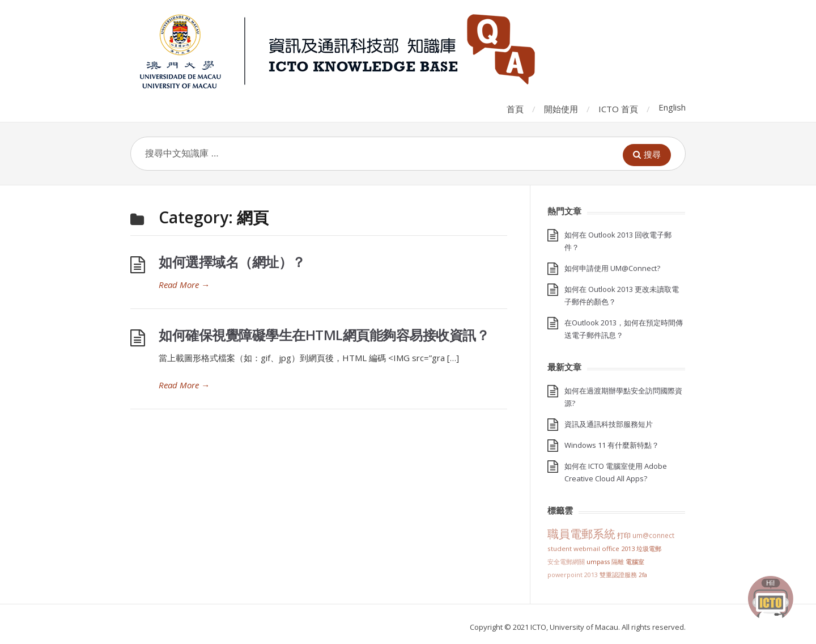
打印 (624, 535)
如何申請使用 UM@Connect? (612, 268)
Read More (184, 285)
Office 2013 (618, 548)
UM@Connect (653, 535)
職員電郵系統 (581, 534)
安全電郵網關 (566, 562)
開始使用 (561, 109)
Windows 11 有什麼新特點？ (612, 445)
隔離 (618, 562)
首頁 (515, 109)
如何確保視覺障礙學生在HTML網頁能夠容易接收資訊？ (324, 335)
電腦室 (635, 562)
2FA (643, 575)
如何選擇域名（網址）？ (232, 262)
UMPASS (598, 562)
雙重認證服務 (618, 575)
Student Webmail (574, 548)
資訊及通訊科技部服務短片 (609, 424)
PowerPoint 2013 (573, 575)
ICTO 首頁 (618, 109)
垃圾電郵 (649, 548)
